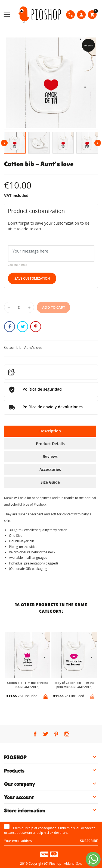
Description (50, 431)
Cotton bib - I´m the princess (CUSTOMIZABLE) (27, 685)
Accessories (50, 469)
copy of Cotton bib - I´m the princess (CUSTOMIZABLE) (74, 685)
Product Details (50, 444)
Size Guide (50, 482)
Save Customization (32, 278)
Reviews (50, 456)
